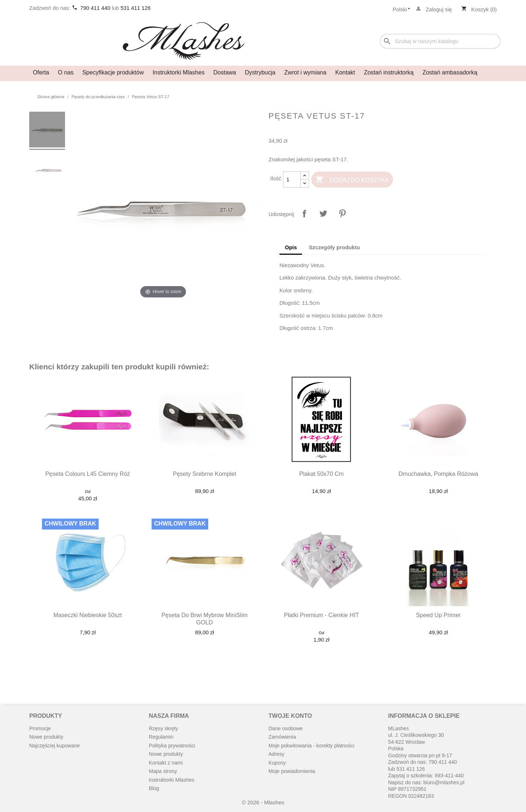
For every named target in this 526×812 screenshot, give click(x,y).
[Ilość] (292, 180)
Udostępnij (304, 213)
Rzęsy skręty (164, 728)
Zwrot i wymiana (305, 72)
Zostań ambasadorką (450, 72)
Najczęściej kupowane (55, 746)
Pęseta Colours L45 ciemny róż (88, 474)
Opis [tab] (291, 247)
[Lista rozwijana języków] (404, 10)
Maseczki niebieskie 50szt (88, 615)
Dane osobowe (285, 728)
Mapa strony (163, 771)
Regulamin (161, 737)
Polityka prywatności (172, 746)
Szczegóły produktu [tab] (334, 247)
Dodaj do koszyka (352, 180)
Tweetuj (323, 213)
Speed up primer (439, 615)
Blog (154, 788)
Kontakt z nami (166, 763)
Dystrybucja (260, 72)
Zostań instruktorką (389, 72)
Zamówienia (282, 737)
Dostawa (225, 72)
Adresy (277, 754)
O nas (66, 72)
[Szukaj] (440, 41)
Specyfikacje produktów (113, 72)
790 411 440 (96, 8)
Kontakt (345, 72)
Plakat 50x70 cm (321, 474)
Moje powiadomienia (292, 771)
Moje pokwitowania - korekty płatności (311, 746)
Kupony (277, 763)
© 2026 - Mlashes (263, 803)
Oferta (41, 72)
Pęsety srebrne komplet (204, 474)
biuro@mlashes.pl (444, 782)
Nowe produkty (46, 737)
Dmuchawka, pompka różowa (438, 474)
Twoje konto (290, 716)
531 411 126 (136, 8)
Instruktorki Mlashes (179, 72)
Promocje (40, 728)
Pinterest (342, 213)
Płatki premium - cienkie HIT (321, 615)
